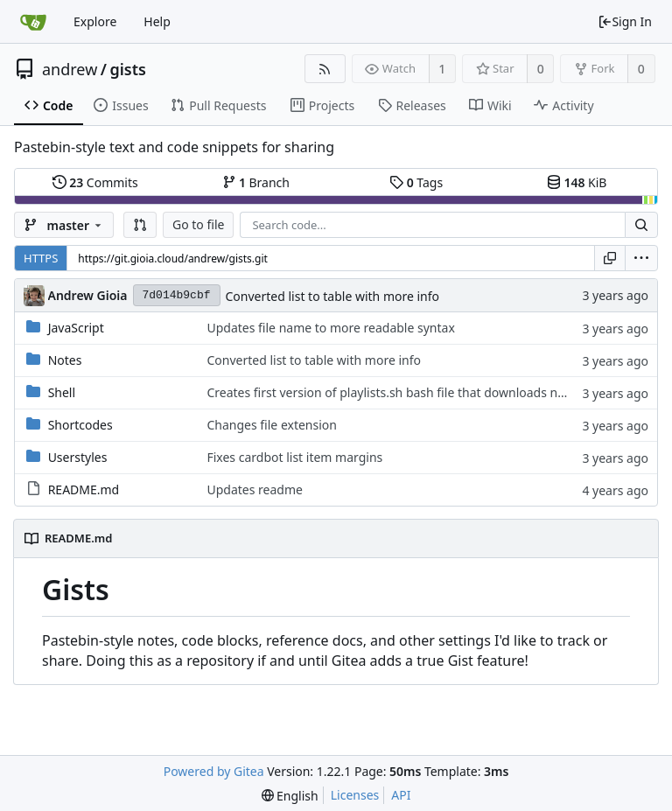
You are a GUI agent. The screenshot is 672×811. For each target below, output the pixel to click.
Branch (256, 182)
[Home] (33, 22)
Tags (416, 182)
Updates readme (254, 489)
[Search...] (641, 225)
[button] (140, 225)
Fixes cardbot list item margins (294, 457)
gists (128, 69)
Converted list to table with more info (333, 296)
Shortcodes (80, 425)
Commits (95, 182)
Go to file (198, 224)
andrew (70, 69)
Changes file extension (272, 425)
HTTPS (41, 258)
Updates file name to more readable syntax (330, 328)
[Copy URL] (610, 258)
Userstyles (78, 457)
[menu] (641, 258)
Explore (95, 21)
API (401, 795)
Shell (62, 392)
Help (157, 21)
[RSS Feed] (325, 69)
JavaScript (76, 328)
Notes (65, 360)
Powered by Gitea (214, 771)
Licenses (355, 795)
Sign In (625, 21)
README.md (84, 489)
